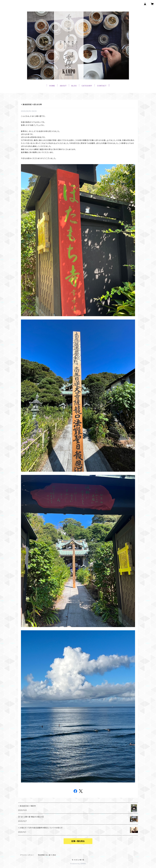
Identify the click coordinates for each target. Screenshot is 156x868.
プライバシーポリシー (27, 855)
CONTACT (102, 86)
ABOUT (63, 86)
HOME (52, 86)
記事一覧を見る (78, 841)
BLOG (74, 86)
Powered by (78, 864)
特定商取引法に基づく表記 (47, 855)
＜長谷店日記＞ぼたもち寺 (31, 104)
